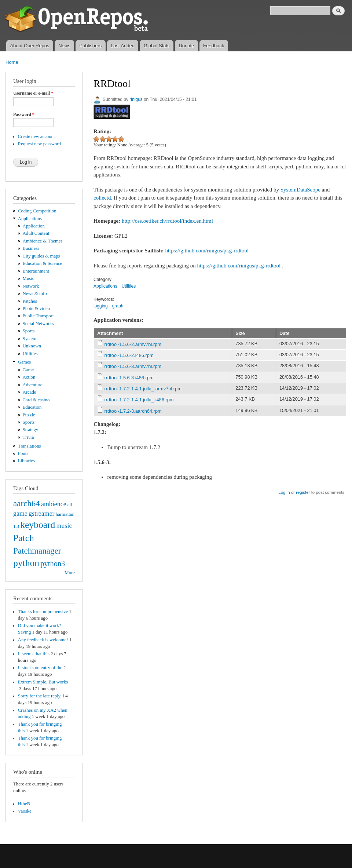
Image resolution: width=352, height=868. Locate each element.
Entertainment (36, 271)
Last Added (123, 46)
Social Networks (38, 324)
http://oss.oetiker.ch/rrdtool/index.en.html (167, 221)
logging (101, 306)
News (64, 46)
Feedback (214, 46)
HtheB (24, 804)
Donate (186, 46)
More (70, 573)
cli (70, 505)
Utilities (30, 354)
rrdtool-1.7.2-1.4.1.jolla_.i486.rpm (139, 400)
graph (118, 306)
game (20, 514)
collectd (102, 198)
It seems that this (34, 654)
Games (25, 362)
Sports (29, 331)
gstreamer (42, 514)
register (303, 492)
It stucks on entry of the (40, 668)
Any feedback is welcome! (43, 640)
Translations (30, 446)
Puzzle (29, 415)
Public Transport (38, 316)
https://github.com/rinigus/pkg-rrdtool (207, 251)
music (64, 526)
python (26, 563)
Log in (284, 492)
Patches (30, 301)
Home (12, 62)
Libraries (26, 461)
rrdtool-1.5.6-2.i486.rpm (129, 355)
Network (31, 286)
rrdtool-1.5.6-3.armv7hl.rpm (133, 366)
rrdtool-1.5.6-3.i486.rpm (129, 378)
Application (34, 226)
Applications (30, 219)
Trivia (28, 437)
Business (31, 248)
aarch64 (27, 503)
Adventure (33, 385)
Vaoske (25, 811)
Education (32, 407)
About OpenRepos (30, 46)
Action (29, 377)
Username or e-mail (33, 93)
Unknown (32, 346)
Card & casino (36, 400)
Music (29, 278)
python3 (53, 564)
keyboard (38, 525)
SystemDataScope (300, 190)
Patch (24, 538)
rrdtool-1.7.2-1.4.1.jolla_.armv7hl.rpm (143, 389)
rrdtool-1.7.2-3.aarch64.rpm (133, 411)
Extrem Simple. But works (43, 682)
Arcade (30, 392)
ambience (54, 504)
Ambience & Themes (43, 241)
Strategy (31, 430)
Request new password (39, 144)
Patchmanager (37, 551)
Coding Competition (37, 211)
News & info (35, 293)
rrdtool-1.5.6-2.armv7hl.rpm (133, 344)
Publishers (90, 46)
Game (28, 370)
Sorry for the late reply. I (41, 696)
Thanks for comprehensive (43, 612)
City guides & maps (41, 256)
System (30, 339)
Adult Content (36, 233)
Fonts (23, 453)
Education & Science (43, 263)
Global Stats (157, 46)
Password (24, 114)
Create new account (36, 136)
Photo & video (36, 309)
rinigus (136, 99)
